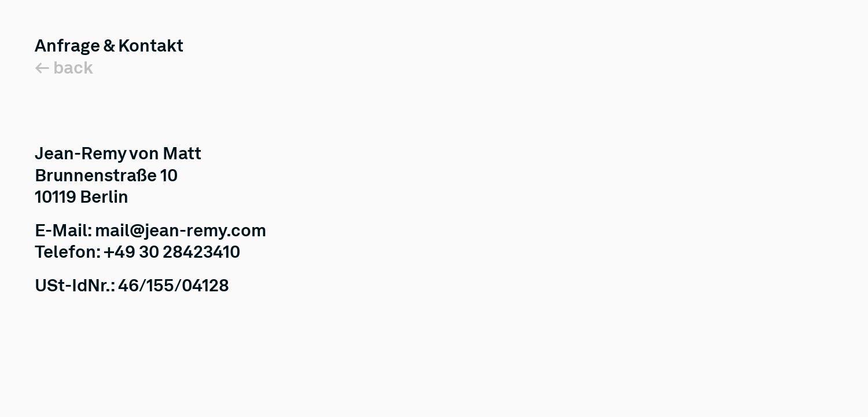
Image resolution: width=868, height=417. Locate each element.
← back (64, 67)
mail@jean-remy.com (181, 230)
